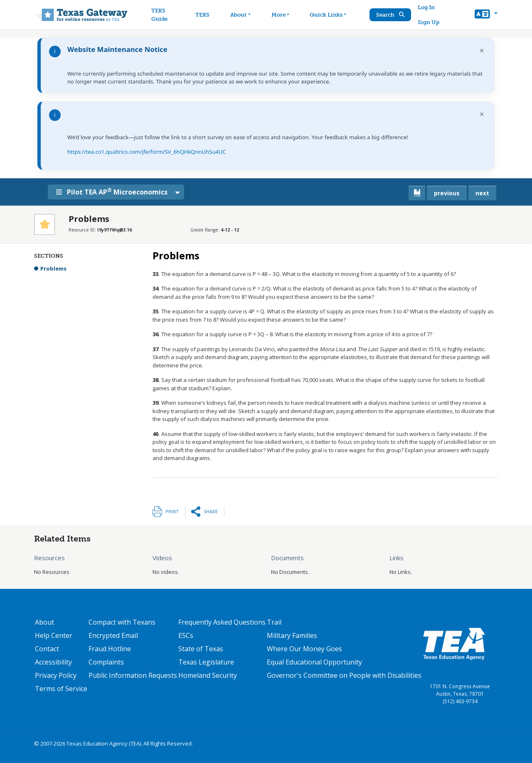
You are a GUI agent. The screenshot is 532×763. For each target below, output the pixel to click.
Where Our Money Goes (304, 649)
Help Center (54, 635)
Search (390, 15)
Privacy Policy (56, 675)
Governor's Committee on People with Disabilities (344, 675)
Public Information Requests (133, 675)
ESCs (186, 635)
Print (172, 511)
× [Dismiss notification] (482, 50)
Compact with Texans (122, 622)
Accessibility (53, 662)
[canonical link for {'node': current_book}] (417, 193)
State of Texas (201, 649)
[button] (486, 15)
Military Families (292, 635)
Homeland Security (208, 675)
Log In (426, 7)
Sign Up (429, 22)
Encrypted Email (113, 635)
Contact (47, 649)
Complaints (106, 662)
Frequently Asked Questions (222, 622)
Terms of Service (61, 689)
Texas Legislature (206, 662)
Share (211, 511)
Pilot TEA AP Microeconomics (112, 192)
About (44, 622)
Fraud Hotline (110, 649)
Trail (274, 622)
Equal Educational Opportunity (314, 662)
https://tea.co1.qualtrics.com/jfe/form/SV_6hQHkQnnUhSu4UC (147, 152)
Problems (53, 268)
